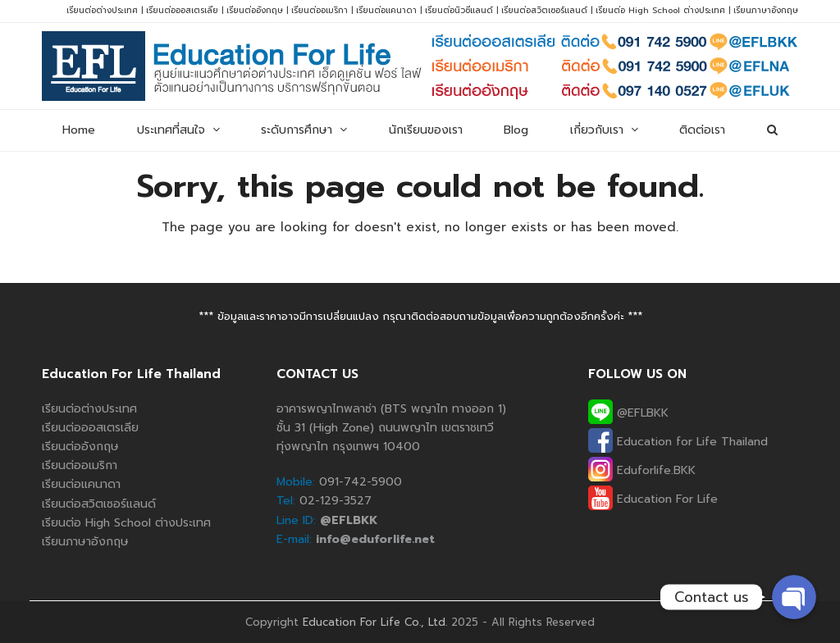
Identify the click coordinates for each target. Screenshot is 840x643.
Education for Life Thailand (678, 442)
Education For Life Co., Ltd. (375, 622)
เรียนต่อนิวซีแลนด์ (459, 10)
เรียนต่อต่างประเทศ (102, 10)
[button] (772, 130)
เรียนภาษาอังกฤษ (766, 10)
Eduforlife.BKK (642, 470)
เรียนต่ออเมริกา (320, 10)
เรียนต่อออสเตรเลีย (182, 10)
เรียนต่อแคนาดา (386, 10)
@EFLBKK (628, 413)
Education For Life (653, 499)
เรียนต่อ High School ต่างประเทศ (660, 10)
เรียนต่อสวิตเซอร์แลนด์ (544, 10)
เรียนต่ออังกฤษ (255, 10)
